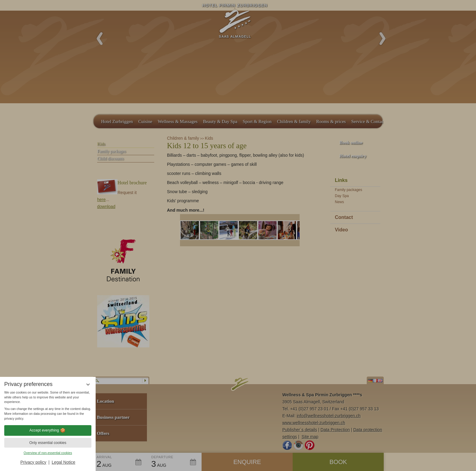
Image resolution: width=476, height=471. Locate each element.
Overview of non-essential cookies (48, 453)
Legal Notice (63, 462)
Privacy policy (33, 462)
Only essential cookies (48, 443)
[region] (48, 406)
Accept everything (48, 430)
